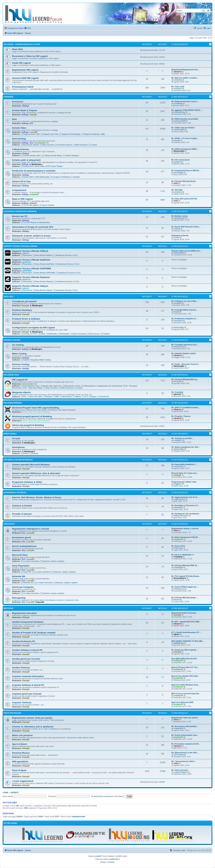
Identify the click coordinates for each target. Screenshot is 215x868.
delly (176, 183)
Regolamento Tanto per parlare (185, 718)
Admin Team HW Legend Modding (36, 412)
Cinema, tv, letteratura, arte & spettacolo (33, 727)
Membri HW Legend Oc (51, 386)
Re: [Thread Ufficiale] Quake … (185, 598)
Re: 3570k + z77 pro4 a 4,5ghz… (185, 138)
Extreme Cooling (21, 364)
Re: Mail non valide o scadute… (185, 78)
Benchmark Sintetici (30, 145)
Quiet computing (78, 334)
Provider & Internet (22, 514)
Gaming (25, 334)
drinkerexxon (179, 589)
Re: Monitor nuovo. (180, 216)
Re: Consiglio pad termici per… (185, 345)
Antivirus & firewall (22, 506)
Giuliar (176, 237)
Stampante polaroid (180, 235)
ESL (24, 397)
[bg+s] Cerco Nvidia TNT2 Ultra (185, 676)
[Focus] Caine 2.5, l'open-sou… (185, 473)
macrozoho (178, 466)
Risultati (48, 397)
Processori (18, 102)
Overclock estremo (64, 145)
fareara (177, 600)
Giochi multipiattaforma (24, 546)
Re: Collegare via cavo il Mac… (185, 301)
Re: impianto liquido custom (184, 353)
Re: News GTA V (178, 546)
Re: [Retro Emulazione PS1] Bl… (185, 537)
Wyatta (177, 312)
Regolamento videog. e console (185, 528)
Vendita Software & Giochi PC (27, 650)
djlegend (178, 72)
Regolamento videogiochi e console (31, 529)
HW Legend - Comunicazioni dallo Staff (22, 44)
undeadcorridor (79, 817)
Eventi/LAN (103, 397)
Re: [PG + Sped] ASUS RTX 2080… (186, 622)
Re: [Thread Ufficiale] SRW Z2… (185, 565)
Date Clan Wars (35, 397)
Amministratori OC (42, 143)
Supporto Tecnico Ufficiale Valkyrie (30, 286)
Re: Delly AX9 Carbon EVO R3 (184, 199)
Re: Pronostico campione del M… (186, 744)
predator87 (34, 194)
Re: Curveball (177, 392)
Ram (14, 119)
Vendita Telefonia (21, 668)
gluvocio (178, 394)
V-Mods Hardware (71, 155)
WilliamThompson (181, 516)
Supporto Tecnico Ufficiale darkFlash (31, 260)
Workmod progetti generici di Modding (32, 416)
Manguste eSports (21, 392)
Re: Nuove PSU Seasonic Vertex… (186, 227)
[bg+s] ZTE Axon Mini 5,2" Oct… (185, 667)
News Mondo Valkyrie (43, 290)
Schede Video (19, 128)
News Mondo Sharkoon (43, 281)
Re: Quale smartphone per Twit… (186, 447)
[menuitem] (27, 28)
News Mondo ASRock (43, 255)
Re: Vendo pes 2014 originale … (185, 650)
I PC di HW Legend (30, 205)
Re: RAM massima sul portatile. (185, 119)
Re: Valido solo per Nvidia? (183, 128)
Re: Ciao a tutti (178, 87)
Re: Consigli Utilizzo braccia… (184, 310)
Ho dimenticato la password (102, 796)
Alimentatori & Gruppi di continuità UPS (33, 227)
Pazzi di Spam (19, 770)
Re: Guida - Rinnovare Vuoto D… (185, 364)
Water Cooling (19, 354)
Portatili (16, 439)
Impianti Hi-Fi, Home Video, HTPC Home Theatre (42, 166)
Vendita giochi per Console (26, 659)
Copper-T (178, 484)
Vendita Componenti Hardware (28, 622)
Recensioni (26, 255)
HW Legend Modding (13, 403)
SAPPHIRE (27, 271)
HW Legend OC (20, 380)
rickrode (177, 229)
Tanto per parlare (12, 713)
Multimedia (52, 334)
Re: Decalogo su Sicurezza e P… (185, 505)
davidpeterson (180, 218)
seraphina (178, 80)
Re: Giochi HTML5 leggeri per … (185, 587)
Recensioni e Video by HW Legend (30, 56)
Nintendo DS (27, 583)
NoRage (26, 106)
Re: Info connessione (181, 160)
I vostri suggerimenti (23, 781)
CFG (85, 397)
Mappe (93, 397)
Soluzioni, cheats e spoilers (52, 561)
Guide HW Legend (21, 63)
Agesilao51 (178, 507)
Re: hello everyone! (180, 770)
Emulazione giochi (22, 537)
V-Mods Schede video (31, 155)
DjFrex (177, 634)
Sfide (56, 397)
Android (34, 453)
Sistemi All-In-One (21, 181)
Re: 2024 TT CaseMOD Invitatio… (186, 407)
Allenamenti (66, 397)
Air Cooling (18, 345)
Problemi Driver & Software (26, 319)
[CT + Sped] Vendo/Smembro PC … (187, 632)
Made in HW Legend (22, 199)
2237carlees (179, 755)
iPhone (25, 453)
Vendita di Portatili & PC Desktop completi (34, 633)
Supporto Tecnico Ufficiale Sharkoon (31, 277)
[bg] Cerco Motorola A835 (182, 702)
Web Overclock (80, 145)
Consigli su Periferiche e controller (65, 177)
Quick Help (9, 297)
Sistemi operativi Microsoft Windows (31, 465)
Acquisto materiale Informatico (28, 676)
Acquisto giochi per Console (27, 694)
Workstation (64, 334)
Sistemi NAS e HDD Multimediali (35, 177)
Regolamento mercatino (24, 613)
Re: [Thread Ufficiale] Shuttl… (184, 181)
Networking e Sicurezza (15, 493)
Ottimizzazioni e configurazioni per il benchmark (102, 386)
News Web (17, 49)
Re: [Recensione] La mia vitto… (185, 753)
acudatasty (178, 103)
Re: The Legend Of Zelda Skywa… (186, 576)
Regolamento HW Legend (25, 70)
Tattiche (77, 397)
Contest (93, 145)
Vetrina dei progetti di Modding (28, 425)
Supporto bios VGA (49, 134)
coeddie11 (178, 440)
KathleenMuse (180, 112)
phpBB (98, 856)
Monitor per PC (20, 216)
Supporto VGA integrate (70, 134)
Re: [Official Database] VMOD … (185, 149)
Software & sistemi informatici (18, 460)
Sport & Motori (20, 744)
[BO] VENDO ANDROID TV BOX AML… (188, 641)
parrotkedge (179, 172)
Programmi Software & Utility (27, 482)
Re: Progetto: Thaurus (181, 416)
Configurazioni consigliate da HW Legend (33, 328)
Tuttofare (105, 334)
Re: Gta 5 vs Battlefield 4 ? (183, 555)
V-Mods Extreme (20, 149)
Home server (93, 334)
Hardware (8, 97)
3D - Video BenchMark (32, 388)
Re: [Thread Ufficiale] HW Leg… (185, 379)
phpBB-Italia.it (115, 859)
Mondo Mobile (10, 434)
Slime (176, 530)
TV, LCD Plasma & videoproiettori (35, 222)
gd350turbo (179, 643)
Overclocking (19, 139)
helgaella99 (178, 728)
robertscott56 (179, 130)
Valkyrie (26, 288)
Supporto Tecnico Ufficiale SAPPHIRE (32, 269)
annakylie (178, 303)
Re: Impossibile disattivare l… (184, 464)
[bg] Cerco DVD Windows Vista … (186, 685)
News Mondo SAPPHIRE (44, 273)
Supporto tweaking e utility (93, 134)
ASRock (26, 253)
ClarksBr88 (178, 567)
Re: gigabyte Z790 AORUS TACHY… (187, 110)
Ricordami (120, 796)
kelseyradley (179, 327)
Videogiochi (9, 524)
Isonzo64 (178, 381)
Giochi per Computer (23, 587)
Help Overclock (51, 388)
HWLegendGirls (20, 762)
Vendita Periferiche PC (24, 641)
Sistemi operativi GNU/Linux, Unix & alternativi (36, 473)
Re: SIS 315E (177, 190)
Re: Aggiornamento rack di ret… (185, 497)
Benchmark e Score (72, 386)
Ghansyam (178, 321)
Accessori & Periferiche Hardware (20, 211)
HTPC (34, 334)
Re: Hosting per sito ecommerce (185, 514)
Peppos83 (40, 602)
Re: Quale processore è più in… (185, 101)
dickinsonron (179, 347)
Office (42, 334)
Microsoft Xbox (20, 555)
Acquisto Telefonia (22, 703)
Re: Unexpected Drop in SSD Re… (186, 170)
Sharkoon (26, 279)
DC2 (31, 123)
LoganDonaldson (181, 772)
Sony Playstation (21, 566)
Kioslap (177, 140)
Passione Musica (21, 753)
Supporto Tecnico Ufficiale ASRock (30, 251)
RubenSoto (178, 548)
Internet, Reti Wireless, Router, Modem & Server (37, 497)
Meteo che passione (22, 735)
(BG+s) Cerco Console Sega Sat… (186, 694)
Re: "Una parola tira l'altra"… (184, 761)
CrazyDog (178, 557)
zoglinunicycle (179, 499)
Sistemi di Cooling (12, 340)
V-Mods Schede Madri (52, 155)
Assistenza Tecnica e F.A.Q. (66, 255)
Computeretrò (19, 190)
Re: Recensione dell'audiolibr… (185, 726)
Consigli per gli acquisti (24, 301)
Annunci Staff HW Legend (25, 78)
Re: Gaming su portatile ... (183, 438)
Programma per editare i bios (184, 482)
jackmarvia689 (180, 121)
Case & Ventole (47, 205)
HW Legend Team (11, 375)
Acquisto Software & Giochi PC (28, 685)
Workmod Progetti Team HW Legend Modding (36, 408)
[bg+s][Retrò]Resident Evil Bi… (185, 659)
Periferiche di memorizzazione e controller (34, 171)
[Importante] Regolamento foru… (186, 70)
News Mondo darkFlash (43, 264)
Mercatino (8, 608)
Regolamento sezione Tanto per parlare (32, 718)
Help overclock (47, 145)
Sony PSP (26, 572)
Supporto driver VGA (30, 134)
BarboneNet (179, 151)
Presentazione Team (30, 386)
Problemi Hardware (22, 310)
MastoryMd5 (179, 253)
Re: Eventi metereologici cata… (185, 735)
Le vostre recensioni (30, 561)
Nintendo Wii (19, 576)
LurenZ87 (34, 132)
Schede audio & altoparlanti (26, 160)
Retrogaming (19, 598)
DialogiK (33, 115)
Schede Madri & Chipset (24, 110)
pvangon (177, 162)
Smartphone (18, 447)
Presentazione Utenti (23, 87)
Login (5, 792)
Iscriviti (15, 792)
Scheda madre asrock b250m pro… (186, 251)
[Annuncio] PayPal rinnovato (184, 613)
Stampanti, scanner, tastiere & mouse (31, 236)
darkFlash (27, 262)
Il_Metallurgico (36, 164)
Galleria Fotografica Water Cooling (36, 360)
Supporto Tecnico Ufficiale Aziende (20, 246)
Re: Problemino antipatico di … (185, 319)
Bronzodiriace (180, 578)
